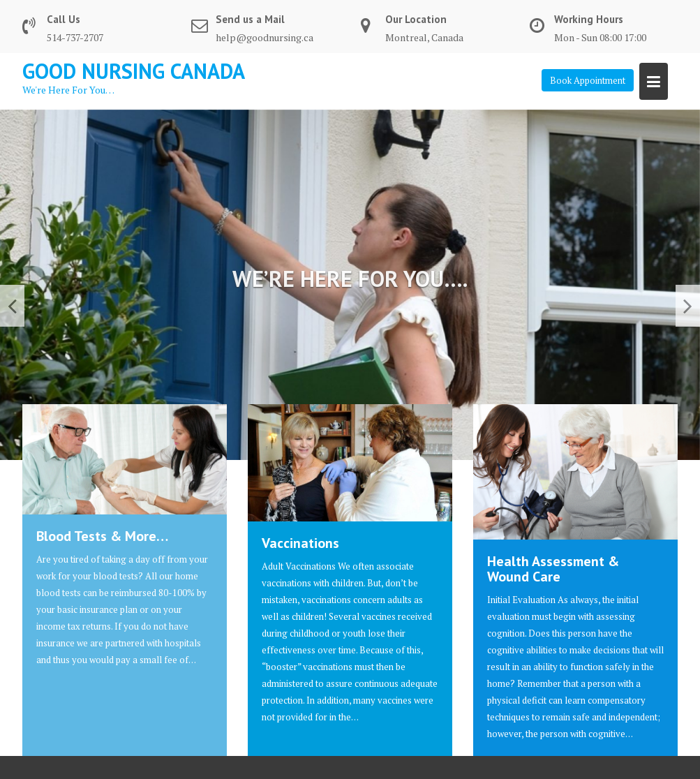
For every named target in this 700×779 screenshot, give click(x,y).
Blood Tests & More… (102, 536)
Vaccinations (300, 543)
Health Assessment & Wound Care (553, 569)
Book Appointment (588, 80)
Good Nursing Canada (134, 71)
